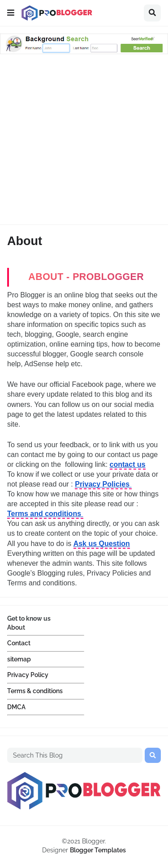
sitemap (19, 659)
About (16, 627)
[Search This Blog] (75, 755)
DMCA (16, 707)
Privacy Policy (28, 675)
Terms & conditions (35, 691)
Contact (19, 643)
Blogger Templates (98, 850)
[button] (11, 13)
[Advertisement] (84, 141)
